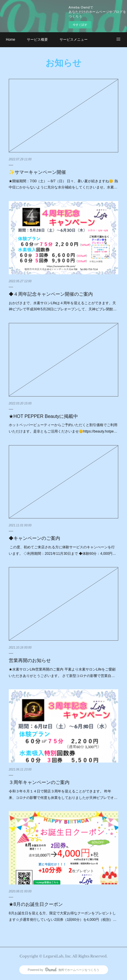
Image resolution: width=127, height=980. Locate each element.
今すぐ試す (80, 25)
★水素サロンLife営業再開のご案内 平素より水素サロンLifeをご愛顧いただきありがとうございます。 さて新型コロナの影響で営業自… (62, 673)
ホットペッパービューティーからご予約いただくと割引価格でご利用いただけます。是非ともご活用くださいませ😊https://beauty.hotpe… (63, 428)
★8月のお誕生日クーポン (36, 904)
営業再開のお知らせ (30, 660)
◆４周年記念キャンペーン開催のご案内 (51, 294)
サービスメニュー (74, 40)
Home (11, 40)
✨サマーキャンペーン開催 (37, 172)
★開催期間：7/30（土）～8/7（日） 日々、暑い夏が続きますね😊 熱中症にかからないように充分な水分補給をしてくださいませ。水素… (63, 184)
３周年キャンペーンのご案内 (39, 782)
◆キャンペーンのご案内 (34, 538)
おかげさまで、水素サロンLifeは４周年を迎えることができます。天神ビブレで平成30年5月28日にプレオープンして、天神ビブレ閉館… (63, 306)
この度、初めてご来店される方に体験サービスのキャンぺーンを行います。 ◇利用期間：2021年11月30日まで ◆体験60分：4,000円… (62, 550)
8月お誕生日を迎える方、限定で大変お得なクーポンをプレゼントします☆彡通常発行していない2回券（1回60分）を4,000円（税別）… (63, 916)
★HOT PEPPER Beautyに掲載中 (43, 416)
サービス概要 (37, 40)
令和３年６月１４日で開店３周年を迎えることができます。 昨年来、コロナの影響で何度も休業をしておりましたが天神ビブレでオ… (63, 794)
